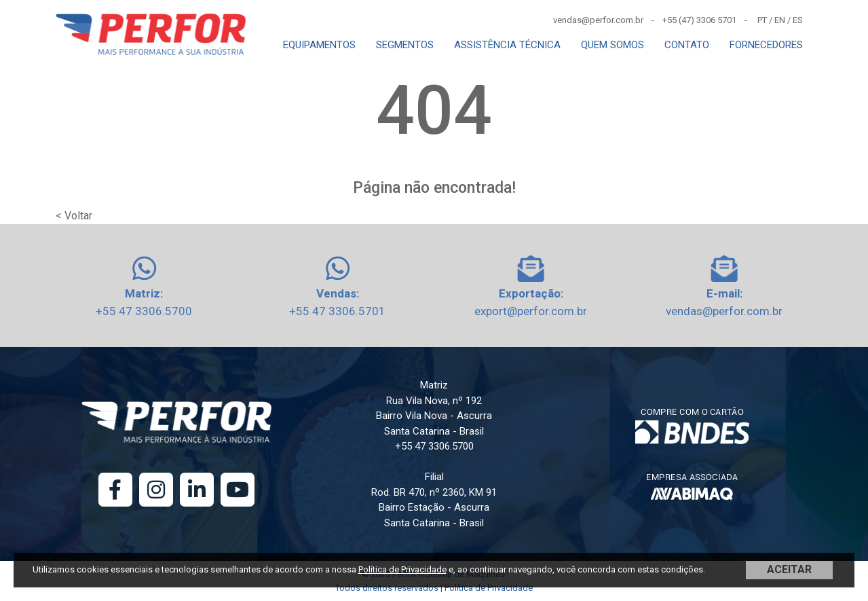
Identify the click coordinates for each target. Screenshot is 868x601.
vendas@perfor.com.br (724, 311)
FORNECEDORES (766, 45)
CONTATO (687, 45)
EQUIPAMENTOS (319, 45)
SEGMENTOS (405, 45)
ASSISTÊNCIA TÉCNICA (507, 45)
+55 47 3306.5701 (337, 311)
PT (762, 20)
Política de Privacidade (402, 569)
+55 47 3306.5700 (144, 311)
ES (798, 20)
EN (780, 20)
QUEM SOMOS (612, 45)
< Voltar (74, 216)
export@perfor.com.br (531, 311)
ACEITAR (789, 569)
